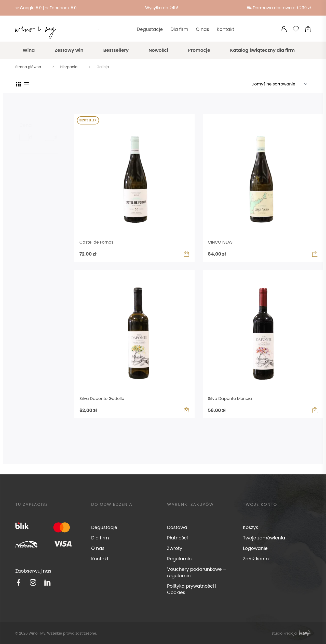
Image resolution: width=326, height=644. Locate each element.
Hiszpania (69, 67)
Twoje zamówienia (264, 538)
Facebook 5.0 (63, 8)
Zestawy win (69, 50)
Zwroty (175, 548)
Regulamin (179, 559)
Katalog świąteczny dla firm (262, 50)
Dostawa (177, 527)
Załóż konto (256, 559)
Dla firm (179, 29)
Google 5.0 (31, 8)
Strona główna (28, 67)
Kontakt (225, 29)
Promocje (199, 50)
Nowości (158, 50)
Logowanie (255, 548)
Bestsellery (116, 50)
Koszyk (250, 527)
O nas (202, 29)
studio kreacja (291, 633)
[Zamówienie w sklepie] (281, 84)
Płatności (177, 538)
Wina (29, 50)
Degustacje (150, 29)
